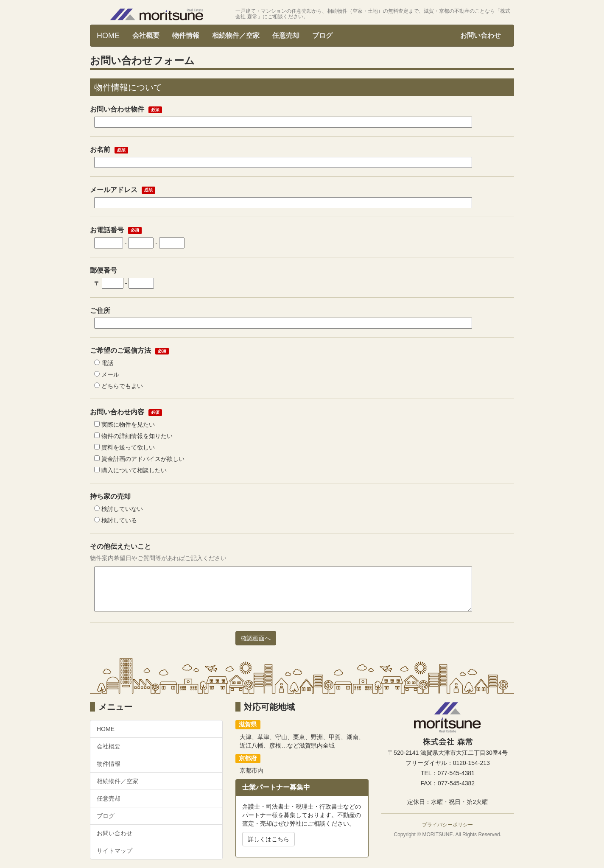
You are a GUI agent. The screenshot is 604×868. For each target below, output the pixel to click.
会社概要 (146, 35)
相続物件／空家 (236, 35)
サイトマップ (115, 851)
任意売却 (286, 35)
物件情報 (186, 35)
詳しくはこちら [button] (268, 839)
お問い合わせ (481, 35)
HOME (108, 36)
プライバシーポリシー (447, 825)
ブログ (322, 35)
